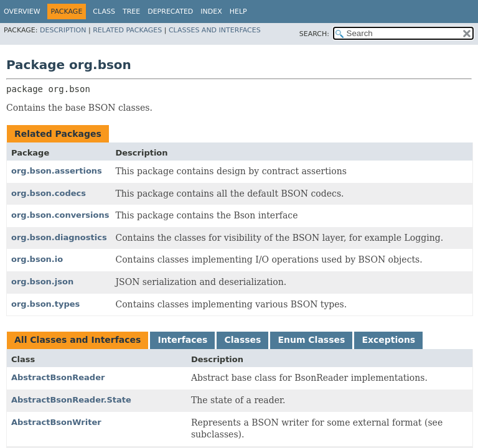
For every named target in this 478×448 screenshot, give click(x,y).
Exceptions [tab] (388, 340)
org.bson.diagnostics (59, 237)
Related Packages (127, 30)
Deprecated (170, 12)
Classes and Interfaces (215, 30)
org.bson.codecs (49, 193)
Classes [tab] (242, 340)
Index (211, 12)
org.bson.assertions (57, 171)
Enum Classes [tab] (311, 340)
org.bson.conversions (60, 215)
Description (63, 30)
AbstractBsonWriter (56, 422)
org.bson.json (42, 282)
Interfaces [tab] (182, 340)
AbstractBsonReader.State (71, 400)
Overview (22, 12)
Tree (131, 12)
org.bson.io (37, 259)
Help (238, 12)
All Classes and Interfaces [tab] (77, 340)
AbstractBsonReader (58, 377)
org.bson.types (45, 304)
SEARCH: (314, 34)
